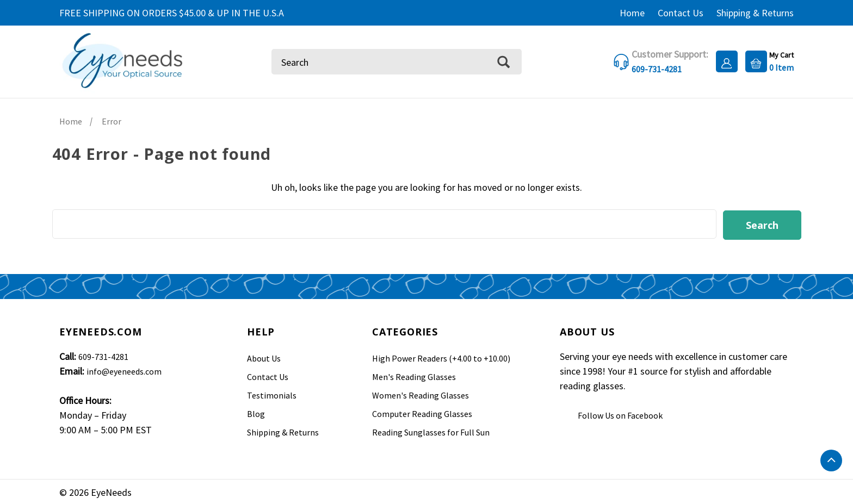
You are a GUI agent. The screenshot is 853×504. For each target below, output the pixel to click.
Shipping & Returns (755, 13)
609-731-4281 (103, 355)
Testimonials (272, 394)
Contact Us (681, 13)
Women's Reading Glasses (421, 394)
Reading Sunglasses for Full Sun (431, 431)
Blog (256, 412)
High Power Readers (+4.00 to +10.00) (441, 357)
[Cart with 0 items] (767, 61)
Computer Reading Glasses (422, 412)
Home (632, 13)
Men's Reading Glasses (414, 375)
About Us (264, 357)
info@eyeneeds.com (124, 370)
